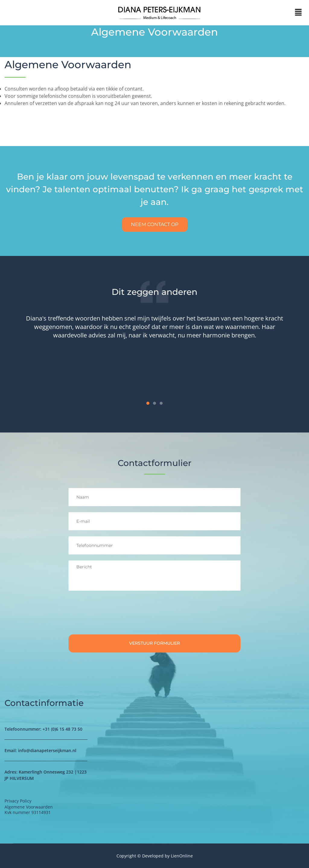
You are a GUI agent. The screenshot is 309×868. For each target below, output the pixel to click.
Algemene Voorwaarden (68, 65)
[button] (298, 13)
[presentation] (114, 614)
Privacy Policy (18, 801)
